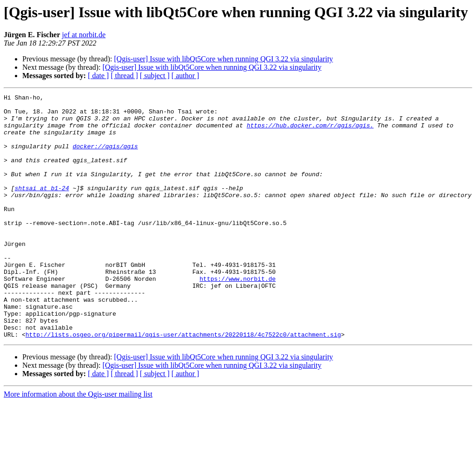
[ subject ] (155, 76)
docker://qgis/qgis (105, 157)
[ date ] (98, 76)
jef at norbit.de (84, 35)
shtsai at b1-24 (42, 207)
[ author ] (185, 76)
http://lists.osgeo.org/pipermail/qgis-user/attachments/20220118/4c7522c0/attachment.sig (183, 383)
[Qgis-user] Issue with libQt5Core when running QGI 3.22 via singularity (223, 59)
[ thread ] (124, 76)
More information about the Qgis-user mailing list (78, 443)
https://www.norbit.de (238, 316)
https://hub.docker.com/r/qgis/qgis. (310, 132)
